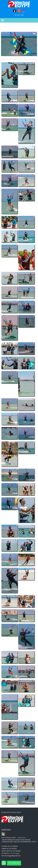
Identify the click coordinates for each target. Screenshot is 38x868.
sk (15, 15)
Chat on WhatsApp (14, 863)
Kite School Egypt (14, 853)
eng (22, 15)
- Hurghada (13, 838)
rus (18, 15)
